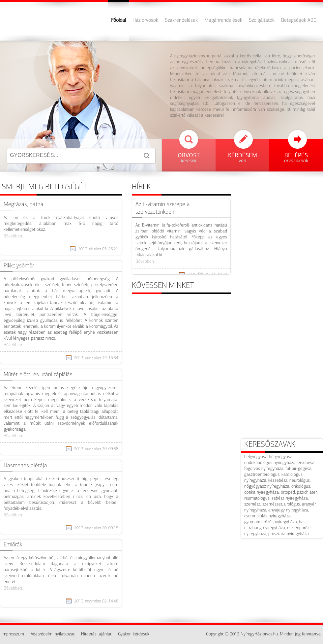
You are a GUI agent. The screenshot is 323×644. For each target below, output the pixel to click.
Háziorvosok (145, 20)
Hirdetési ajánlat (96, 634)
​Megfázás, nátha (24, 205)
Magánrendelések (223, 20)
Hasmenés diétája (25, 466)
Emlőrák (13, 545)
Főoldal (118, 20)
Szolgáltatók (262, 20)
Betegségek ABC (299, 20)
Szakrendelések (181, 20)
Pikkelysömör (19, 266)
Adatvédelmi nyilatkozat (53, 634)
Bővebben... (14, 236)
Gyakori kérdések (134, 634)
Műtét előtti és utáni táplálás (38, 375)
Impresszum (13, 634)
